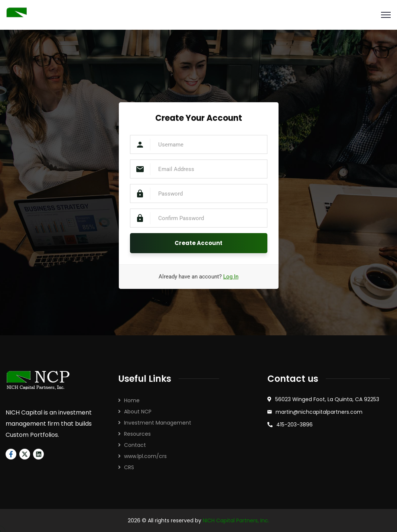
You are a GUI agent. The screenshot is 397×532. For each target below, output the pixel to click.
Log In (231, 277)
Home (132, 400)
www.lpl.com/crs (145, 456)
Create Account (198, 243)
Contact (135, 445)
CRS (129, 467)
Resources (137, 434)
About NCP (138, 412)
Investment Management (158, 423)
